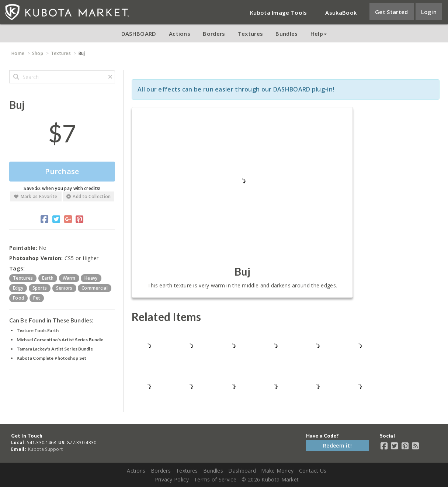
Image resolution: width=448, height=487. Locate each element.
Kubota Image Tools (278, 13)
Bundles (286, 34)
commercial (95, 288)
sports (40, 288)
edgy (18, 288)
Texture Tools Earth (38, 330)
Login (429, 12)
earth (48, 278)
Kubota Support (45, 449)
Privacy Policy (172, 479)
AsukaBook (341, 13)
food (18, 298)
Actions (180, 34)
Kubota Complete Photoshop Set (51, 358)
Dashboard (242, 471)
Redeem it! (337, 445)
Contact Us (313, 471)
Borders (214, 34)
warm (69, 278)
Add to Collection (88, 196)
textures (23, 278)
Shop (38, 53)
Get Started (391, 12)
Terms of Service (215, 479)
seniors (64, 288)
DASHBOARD (139, 34)
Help (319, 34)
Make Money (277, 471)
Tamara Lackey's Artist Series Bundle (55, 349)
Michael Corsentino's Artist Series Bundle (60, 340)
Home (18, 53)
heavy (91, 278)
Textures (250, 34)
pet (37, 298)
